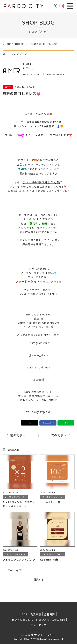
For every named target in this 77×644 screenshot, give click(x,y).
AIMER (27, 64)
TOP (25, 614)
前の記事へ (18, 435)
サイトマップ (39, 625)
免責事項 (36, 614)
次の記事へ (59, 435)
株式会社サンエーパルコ (38, 635)
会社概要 (49, 614)
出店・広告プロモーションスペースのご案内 (38, 620)
